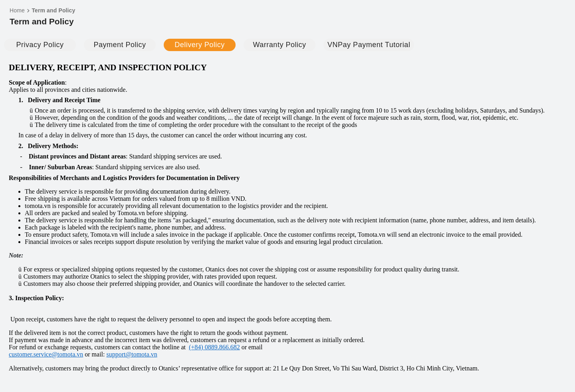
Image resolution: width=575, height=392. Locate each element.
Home (17, 10)
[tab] (40, 45)
